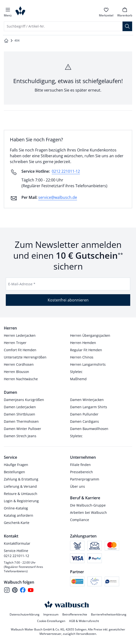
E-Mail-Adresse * (22, 284)
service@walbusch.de (58, 197)
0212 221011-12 (66, 171)
